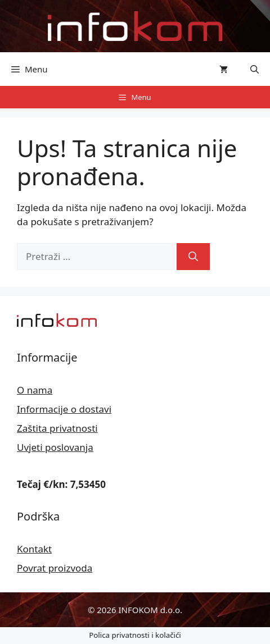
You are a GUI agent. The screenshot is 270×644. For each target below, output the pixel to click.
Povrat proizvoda (55, 568)
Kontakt (34, 549)
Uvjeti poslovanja (55, 447)
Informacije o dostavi (64, 409)
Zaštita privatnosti (57, 428)
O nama (35, 390)
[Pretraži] (193, 257)
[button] (255, 69)
